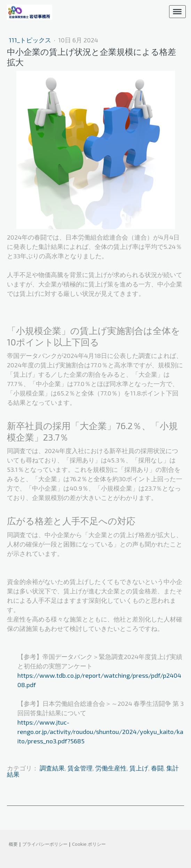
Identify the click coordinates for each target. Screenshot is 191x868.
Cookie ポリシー (89, 844)
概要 (13, 844)
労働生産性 (111, 768)
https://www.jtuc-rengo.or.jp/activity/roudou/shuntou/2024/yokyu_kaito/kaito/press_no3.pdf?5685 (100, 732)
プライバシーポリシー (45, 844)
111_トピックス (31, 40)
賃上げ (139, 768)
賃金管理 (80, 768)
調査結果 (52, 768)
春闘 (157, 768)
